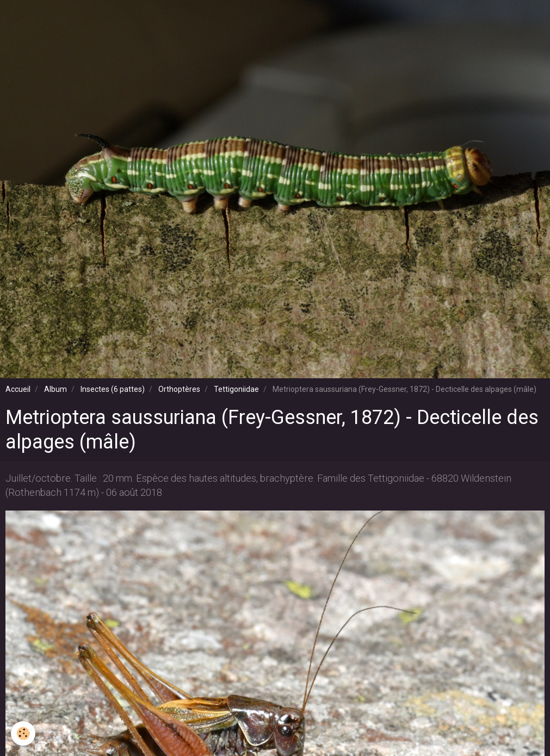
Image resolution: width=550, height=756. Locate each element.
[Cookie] (23, 733)
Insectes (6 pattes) (113, 389)
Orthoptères (179, 389)
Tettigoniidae (236, 389)
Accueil (18, 389)
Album (55, 389)
